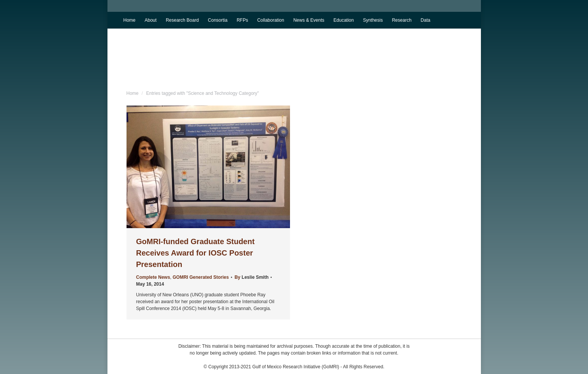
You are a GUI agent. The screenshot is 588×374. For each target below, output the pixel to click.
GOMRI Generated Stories (201, 277)
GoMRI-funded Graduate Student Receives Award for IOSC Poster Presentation (195, 253)
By (251, 277)
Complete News (153, 277)
